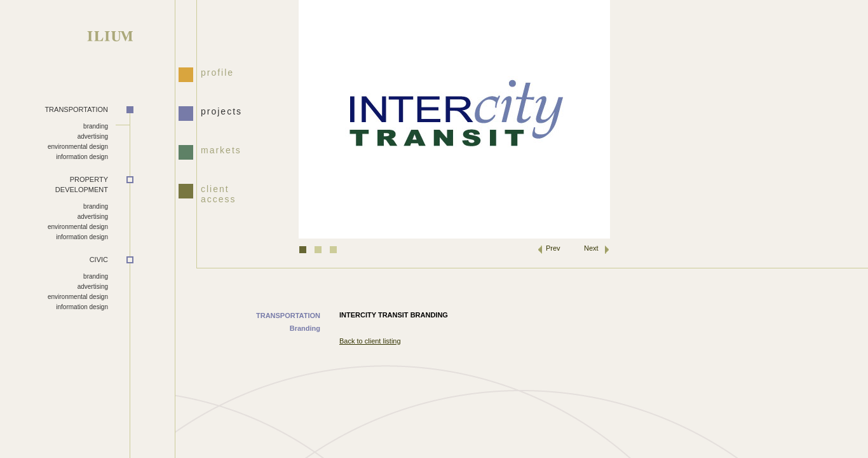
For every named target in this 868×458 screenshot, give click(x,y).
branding (96, 126)
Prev (553, 248)
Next (591, 248)
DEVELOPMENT (54, 184)
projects (221, 111)
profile (217, 73)
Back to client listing (370, 341)
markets (221, 150)
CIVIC (99, 260)
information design (82, 157)
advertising (93, 136)
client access (219, 193)
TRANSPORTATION (76, 109)
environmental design (78, 147)
